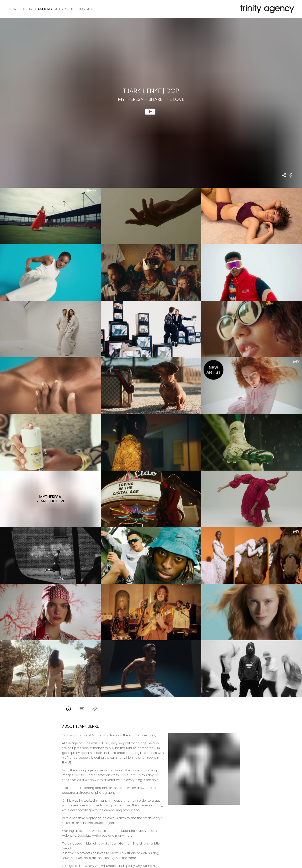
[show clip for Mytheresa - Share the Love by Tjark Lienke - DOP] (151, 103)
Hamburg (44, 9)
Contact (86, 9)
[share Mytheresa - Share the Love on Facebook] (291, 178)
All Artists (65, 9)
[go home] (266, 9)
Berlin (27, 9)
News (14, 9)
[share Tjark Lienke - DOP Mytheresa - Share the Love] (284, 176)
